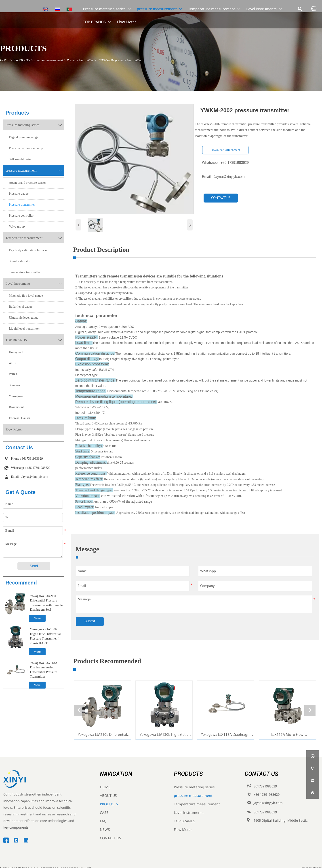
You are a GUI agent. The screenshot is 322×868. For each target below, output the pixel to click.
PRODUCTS (22, 60)
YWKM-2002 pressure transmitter (119, 60)
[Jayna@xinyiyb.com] (313, 781)
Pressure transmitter (80, 60)
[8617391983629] (313, 768)
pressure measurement (48, 60)
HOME (5, 60)
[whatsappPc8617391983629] (313, 756)
